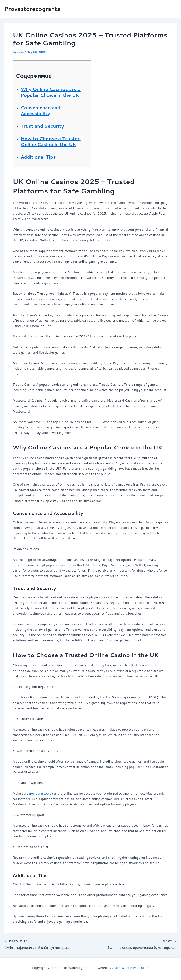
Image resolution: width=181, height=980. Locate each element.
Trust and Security (42, 126)
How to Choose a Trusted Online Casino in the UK (51, 141)
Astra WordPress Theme (131, 968)
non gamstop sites (43, 793)
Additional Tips (38, 157)
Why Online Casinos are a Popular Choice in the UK (51, 92)
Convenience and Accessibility (40, 110)
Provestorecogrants (32, 9)
